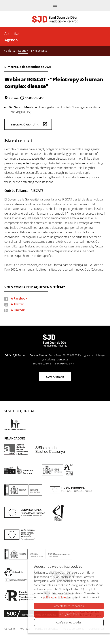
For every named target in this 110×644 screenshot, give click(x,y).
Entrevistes (39, 51)
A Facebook (19, 298)
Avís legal (25, 629)
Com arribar (55, 377)
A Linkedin (18, 310)
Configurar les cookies (69, 622)
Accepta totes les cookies (69, 606)
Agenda (11, 40)
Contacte (62, 359)
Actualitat (12, 33)
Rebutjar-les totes (69, 614)
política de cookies (55, 597)
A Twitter (17, 304)
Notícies (9, 51)
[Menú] (55, 6)
